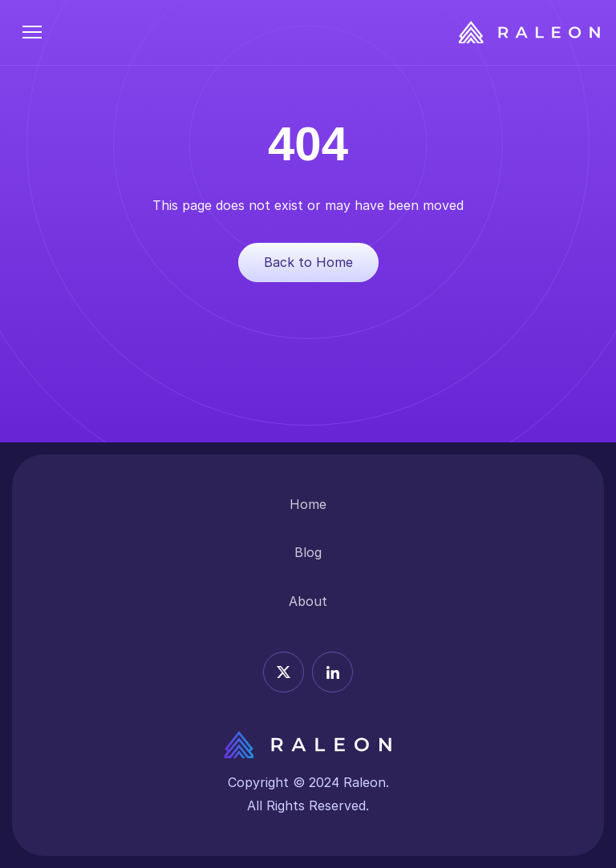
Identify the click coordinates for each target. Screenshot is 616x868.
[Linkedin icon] (332, 672)
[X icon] (284, 672)
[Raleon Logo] (529, 32)
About (308, 601)
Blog (308, 552)
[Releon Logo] (308, 745)
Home (308, 504)
